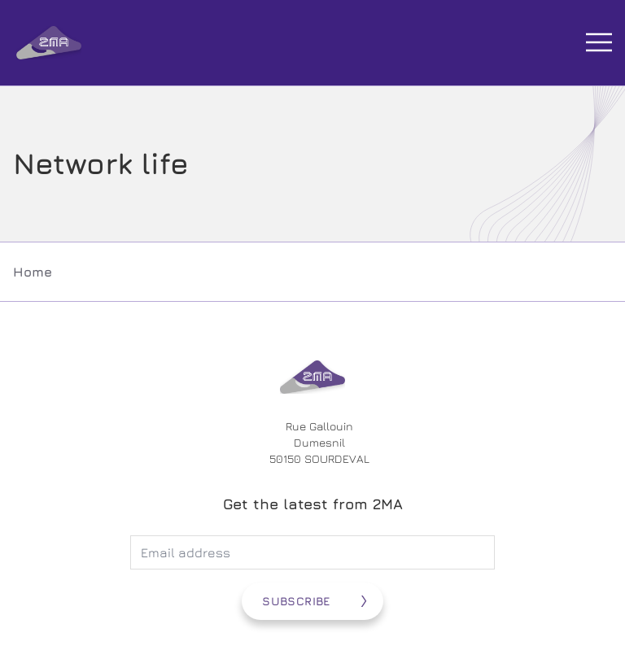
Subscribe (296, 601)
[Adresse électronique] (312, 552)
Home (33, 272)
